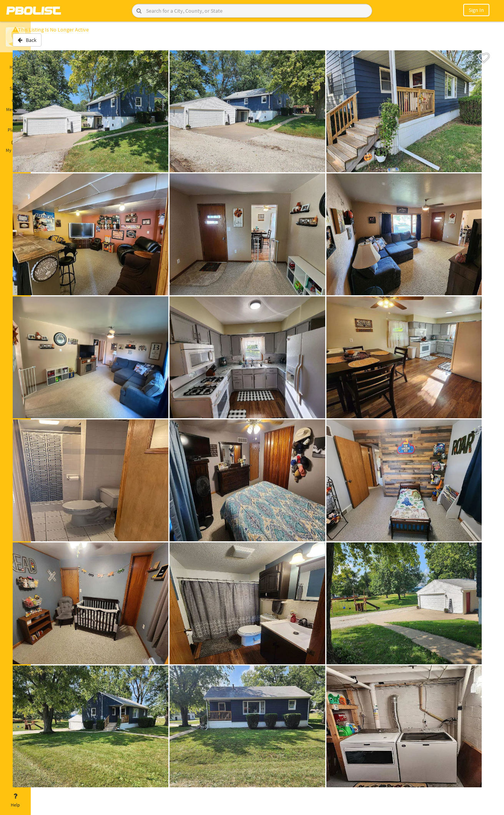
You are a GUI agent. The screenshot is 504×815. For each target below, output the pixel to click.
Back (51, 43)
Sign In (476, 10)
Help (15, 800)
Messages (15, 105)
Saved (15, 84)
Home (15, 63)
